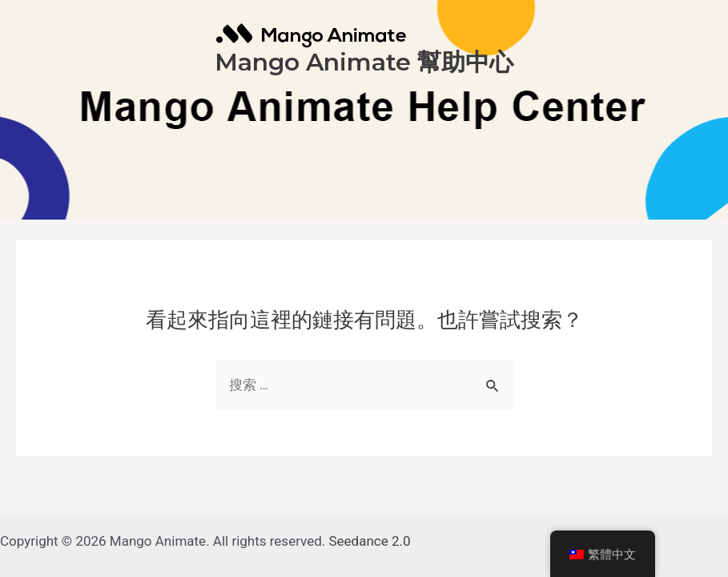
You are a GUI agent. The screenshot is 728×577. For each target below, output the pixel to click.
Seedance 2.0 (370, 541)
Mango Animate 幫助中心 (364, 62)
